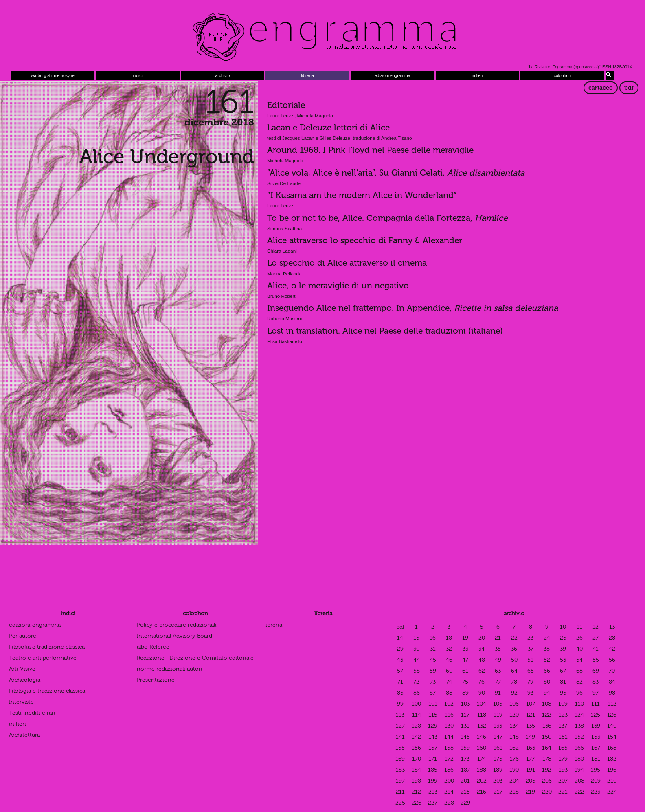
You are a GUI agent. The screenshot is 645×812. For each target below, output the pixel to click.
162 (514, 748)
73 (433, 682)
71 (400, 682)
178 (547, 759)
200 (449, 781)
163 (531, 748)
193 (563, 770)
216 (482, 792)
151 (563, 737)
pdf (629, 88)
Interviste (21, 702)
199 (433, 781)
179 (563, 759)
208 (579, 781)
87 (433, 693)
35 (498, 649)
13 (612, 627)
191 (531, 770)
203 (498, 781)
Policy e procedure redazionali (177, 625)
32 (449, 649)
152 (579, 737)
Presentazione (156, 680)
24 (547, 638)
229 (465, 803)
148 (514, 737)
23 (530, 638)
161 (498, 748)
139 (596, 726)
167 (596, 748)
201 (465, 781)
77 (498, 682)
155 (400, 748)
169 (400, 759)
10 (563, 627)
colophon (562, 76)
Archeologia (25, 680)
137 (563, 726)
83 (596, 682)
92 (514, 693)
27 (596, 638)
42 (612, 649)
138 (579, 726)
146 (482, 737)
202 (482, 781)
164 (547, 748)
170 (417, 759)
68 (579, 671)
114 (417, 715)
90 (482, 693)
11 (579, 627)
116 (449, 715)
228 (449, 803)
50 (514, 660)
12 (596, 627)
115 (433, 715)
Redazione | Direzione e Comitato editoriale (195, 658)
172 (449, 759)
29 (400, 649)
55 (596, 660)
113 (400, 715)
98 (612, 693)
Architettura (24, 735)
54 (579, 660)
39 (563, 649)
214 (449, 792)
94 (547, 693)
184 (416, 770)
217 (498, 792)
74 (449, 682)
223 (596, 792)
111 (596, 704)
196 (612, 770)
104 (482, 704)
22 (514, 638)
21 (498, 638)
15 (416, 638)
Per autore (23, 636)
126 (612, 715)
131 (465, 726)
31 (433, 649)
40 (579, 649)
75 (465, 682)
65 (531, 671)
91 (498, 693)
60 (449, 671)
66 (547, 671)
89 (465, 693)
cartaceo (601, 88)
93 (530, 693)
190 (514, 770)
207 (563, 781)
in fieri (477, 76)
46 (449, 660)
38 (547, 649)
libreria (307, 76)
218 (514, 792)
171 (433, 759)
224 (612, 792)
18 (449, 638)
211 (400, 792)
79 (530, 682)
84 (612, 682)
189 (498, 770)
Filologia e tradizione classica (47, 691)
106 (514, 704)
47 (465, 660)
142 (416, 737)
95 (563, 693)
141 (400, 737)
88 (449, 693)
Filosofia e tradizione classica (47, 647)
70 (612, 671)
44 (417, 660)
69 (596, 671)
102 (449, 704)
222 (579, 792)
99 (400, 704)
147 (498, 737)
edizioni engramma (393, 76)
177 (530, 759)
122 (547, 715)
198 (416, 781)
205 (531, 781)
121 (531, 715)
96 (579, 693)
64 (514, 671)
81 (563, 682)
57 (400, 671)
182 (612, 759)
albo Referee (153, 647)
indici (138, 76)
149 (530, 737)
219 (530, 792)
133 (498, 726)
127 (400, 726)
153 (596, 737)
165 (563, 748)
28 (612, 638)
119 (498, 715)
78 (514, 682)
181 (596, 759)
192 (547, 770)
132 (482, 726)
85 (400, 693)
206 (547, 781)
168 (612, 748)
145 (465, 737)
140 (612, 726)
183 (400, 770)
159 (465, 748)
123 (563, 715)
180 (579, 759)
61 (465, 671)
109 (563, 704)
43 (400, 660)
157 (433, 748)
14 (400, 638)
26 (579, 638)
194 (579, 770)
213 (433, 792)
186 (449, 770)
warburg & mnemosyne (53, 76)
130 (449, 726)
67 (563, 671)
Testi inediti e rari (32, 713)
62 (482, 671)
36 (514, 649)
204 (514, 781)
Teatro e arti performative (43, 658)
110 (579, 704)
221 (563, 792)
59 (433, 671)
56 (612, 660)
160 (482, 748)
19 (465, 638)
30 (416, 649)
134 (514, 726)
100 (416, 704)
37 (531, 649)
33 (465, 649)
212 (416, 792)
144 (449, 737)
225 (400, 803)
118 (482, 715)
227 (433, 803)
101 (433, 704)
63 (498, 671)
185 (433, 770)
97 (596, 693)
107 (531, 704)
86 (417, 693)
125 (596, 715)
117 (465, 715)
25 (563, 638)
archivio (223, 76)
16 (433, 638)
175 (498, 759)
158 (449, 748)
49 (498, 660)
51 (530, 660)
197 (400, 781)
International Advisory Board (174, 636)
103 (465, 704)
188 (482, 770)
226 (417, 803)
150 (547, 737)
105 (498, 704)
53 (563, 660)
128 (416, 726)
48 (482, 660)
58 (417, 671)
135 (531, 726)
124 (579, 715)
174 (482, 759)
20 (482, 638)
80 (547, 682)
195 (596, 770)
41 (596, 649)
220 (547, 792)
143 (433, 737)
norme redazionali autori (170, 669)
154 (612, 737)
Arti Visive (22, 669)
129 (433, 726)
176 (514, 759)
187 (465, 770)
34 (482, 649)
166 (579, 748)
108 (547, 704)
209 (596, 781)
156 (416, 748)
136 (547, 726)
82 (579, 682)
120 (514, 715)
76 (482, 682)
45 (433, 660)
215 (465, 792)
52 (547, 660)
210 (612, 781)
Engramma (322, 35)
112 (612, 704)
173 (465, 759)
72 (416, 682)
